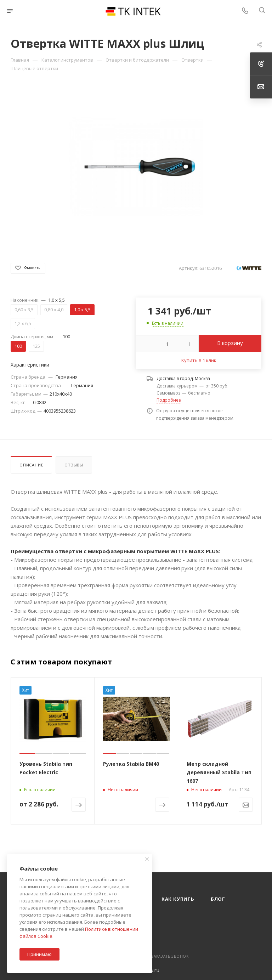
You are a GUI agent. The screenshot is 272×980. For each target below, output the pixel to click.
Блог (218, 899)
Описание (31, 465)
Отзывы (74, 465)
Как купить (178, 899)
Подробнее (169, 400)
